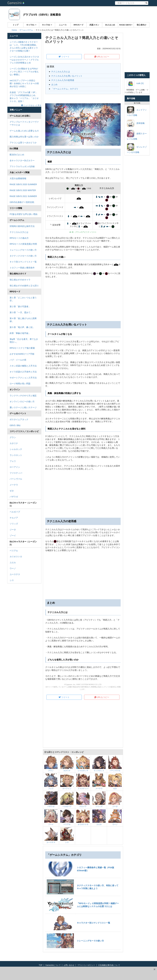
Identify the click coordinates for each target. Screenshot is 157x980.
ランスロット (16, 455)
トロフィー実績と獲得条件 (22, 268)
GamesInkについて (53, 965)
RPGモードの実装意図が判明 (23, 244)
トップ (16, 25)
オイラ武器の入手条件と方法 (23, 372)
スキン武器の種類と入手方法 (23, 366)
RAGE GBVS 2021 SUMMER (23, 196)
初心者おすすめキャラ (20, 280)
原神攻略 (136, 123)
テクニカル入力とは (19, 232)
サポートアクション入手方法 (23, 378)
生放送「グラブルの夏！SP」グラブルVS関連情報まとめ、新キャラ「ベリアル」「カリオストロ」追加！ (24, 97)
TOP (41, 965)
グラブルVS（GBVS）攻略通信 (42, 15)
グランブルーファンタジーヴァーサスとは (24, 123)
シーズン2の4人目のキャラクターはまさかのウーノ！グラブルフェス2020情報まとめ (24, 60)
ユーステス (15, 574)
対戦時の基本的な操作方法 (22, 226)
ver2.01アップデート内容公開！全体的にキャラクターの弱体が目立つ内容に (24, 83)
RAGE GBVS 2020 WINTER (23, 190)
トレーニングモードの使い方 (23, 250)
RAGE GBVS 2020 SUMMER (23, 184)
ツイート (64, 57)
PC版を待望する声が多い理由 (24, 214)
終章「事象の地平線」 (20, 333)
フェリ (13, 461)
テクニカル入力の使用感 (63, 80)
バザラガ (14, 497)
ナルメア (14, 518)
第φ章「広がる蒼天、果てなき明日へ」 (24, 341)
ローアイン (15, 467)
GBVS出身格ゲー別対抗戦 (22, 202)
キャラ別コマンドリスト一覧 (23, 262)
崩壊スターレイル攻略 (137, 135)
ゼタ (12, 491)
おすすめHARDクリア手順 (22, 354)
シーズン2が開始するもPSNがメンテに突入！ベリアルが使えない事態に (24, 72)
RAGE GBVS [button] (126, 25)
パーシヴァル (16, 479)
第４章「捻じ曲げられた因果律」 (23, 320)
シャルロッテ (16, 449)
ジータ (13, 530)
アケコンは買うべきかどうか (23, 143)
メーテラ (14, 485)
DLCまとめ (110, 25)
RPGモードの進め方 (19, 238)
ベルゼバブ (15, 512)
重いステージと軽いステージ (23, 407)
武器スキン (94, 25)
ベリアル (14, 551)
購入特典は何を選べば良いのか (24, 137)
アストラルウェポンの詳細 (22, 166)
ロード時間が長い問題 (20, 384)
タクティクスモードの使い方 (23, 256)
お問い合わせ (69, 965)
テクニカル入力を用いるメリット (67, 76)
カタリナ (14, 443)
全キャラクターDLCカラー (22, 161)
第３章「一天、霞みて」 (21, 312)
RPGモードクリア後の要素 (22, 348)
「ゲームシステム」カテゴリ (65, 89)
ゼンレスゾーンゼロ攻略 (137, 148)
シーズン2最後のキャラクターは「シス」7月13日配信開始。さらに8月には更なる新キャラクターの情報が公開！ (24, 46)
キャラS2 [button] (47, 25)
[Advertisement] (83, 494)
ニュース (63, 25)
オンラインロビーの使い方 (22, 402)
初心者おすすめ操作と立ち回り (24, 286)
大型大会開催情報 (18, 178)
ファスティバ (16, 473)
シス (12, 580)
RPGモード (79, 25)
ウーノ (13, 568)
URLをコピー (102, 57)
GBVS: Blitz (15, 425)
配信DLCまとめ (17, 155)
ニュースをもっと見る (31, 105)
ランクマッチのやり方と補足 (23, 396)
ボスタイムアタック (19, 419)
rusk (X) (135, 83)
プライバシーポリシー (86, 965)
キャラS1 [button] (31, 25)
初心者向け (141, 25)
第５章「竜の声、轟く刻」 (22, 327)
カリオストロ (16, 557)
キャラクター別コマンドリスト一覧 (93, 923)
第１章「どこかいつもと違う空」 (23, 299)
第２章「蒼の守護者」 (20, 307)
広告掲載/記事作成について (109, 965)
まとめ (54, 84)
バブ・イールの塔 (18, 360)
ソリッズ (14, 524)
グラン (13, 437)
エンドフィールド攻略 (137, 111)
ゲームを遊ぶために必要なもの (24, 131)
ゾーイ (13, 536)
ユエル (13, 562)
